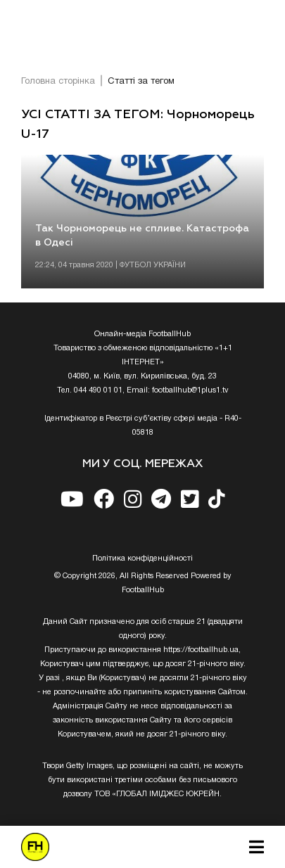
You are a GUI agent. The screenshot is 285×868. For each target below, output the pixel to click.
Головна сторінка (58, 82)
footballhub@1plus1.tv (190, 390)
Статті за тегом (141, 82)
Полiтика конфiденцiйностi (142, 559)
